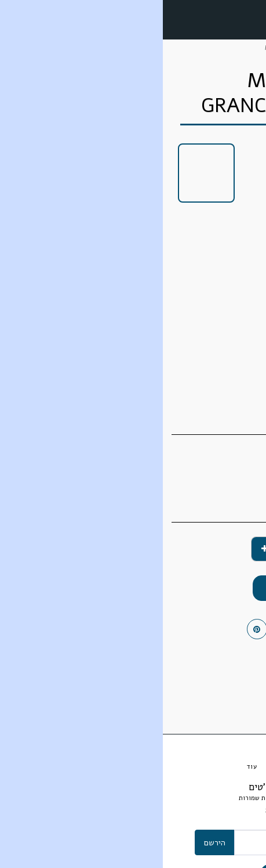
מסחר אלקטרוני (215, 48)
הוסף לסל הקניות (133, 588)
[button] (253, 19)
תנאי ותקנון (154, 810)
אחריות (113, 810)
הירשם (52, 843)
